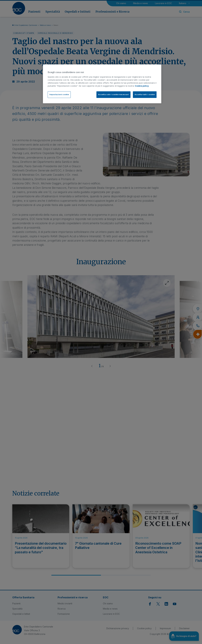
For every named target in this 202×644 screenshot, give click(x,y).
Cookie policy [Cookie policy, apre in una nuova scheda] (142, 86)
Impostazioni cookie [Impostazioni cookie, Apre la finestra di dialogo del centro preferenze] (59, 94)
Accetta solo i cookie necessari (113, 94)
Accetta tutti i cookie (145, 94)
